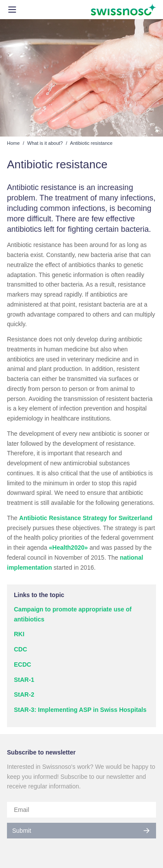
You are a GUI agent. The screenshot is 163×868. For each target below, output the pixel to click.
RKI (19, 634)
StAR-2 (24, 694)
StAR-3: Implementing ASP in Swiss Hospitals (80, 710)
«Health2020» (69, 548)
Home (13, 143)
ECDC (23, 664)
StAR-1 (24, 680)
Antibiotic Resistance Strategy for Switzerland (86, 518)
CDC (20, 649)
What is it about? (45, 143)
